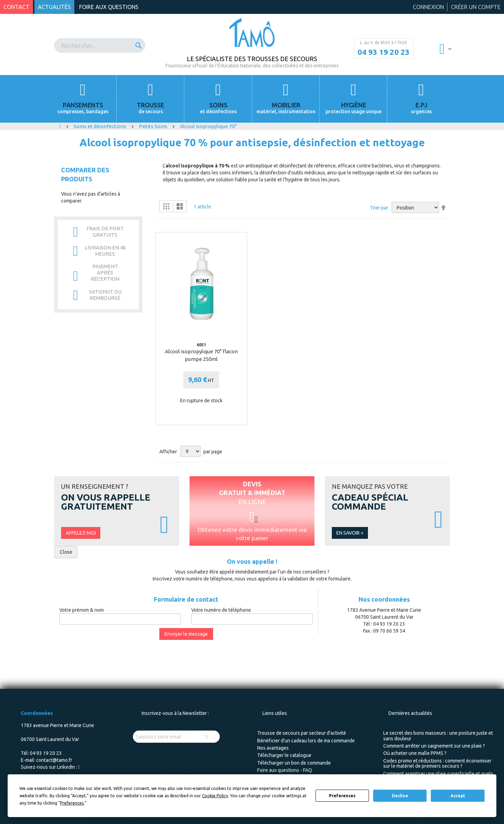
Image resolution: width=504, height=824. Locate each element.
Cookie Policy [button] (215, 796)
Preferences (342, 796)
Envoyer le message (186, 634)
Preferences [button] (72, 803)
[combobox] (100, 46)
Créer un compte (476, 7)
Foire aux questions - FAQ (285, 770)
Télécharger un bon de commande (294, 763)
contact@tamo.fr (54, 760)
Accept (458, 796)
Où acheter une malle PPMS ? (415, 753)
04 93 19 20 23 (384, 52)
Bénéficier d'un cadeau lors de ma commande (306, 741)
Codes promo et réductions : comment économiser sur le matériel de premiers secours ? (437, 763)
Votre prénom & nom (82, 610)
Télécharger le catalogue (284, 755)
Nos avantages (273, 748)
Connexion (428, 7)
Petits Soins (154, 126)
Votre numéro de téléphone (221, 610)
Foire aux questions (109, 7)
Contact (16, 7)
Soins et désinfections (100, 126)
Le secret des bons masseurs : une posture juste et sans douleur (438, 736)
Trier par (379, 208)
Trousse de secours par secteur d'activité (302, 733)
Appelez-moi (81, 533)
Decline (400, 796)
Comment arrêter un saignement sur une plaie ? (434, 746)
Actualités (54, 7)
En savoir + (350, 533)
